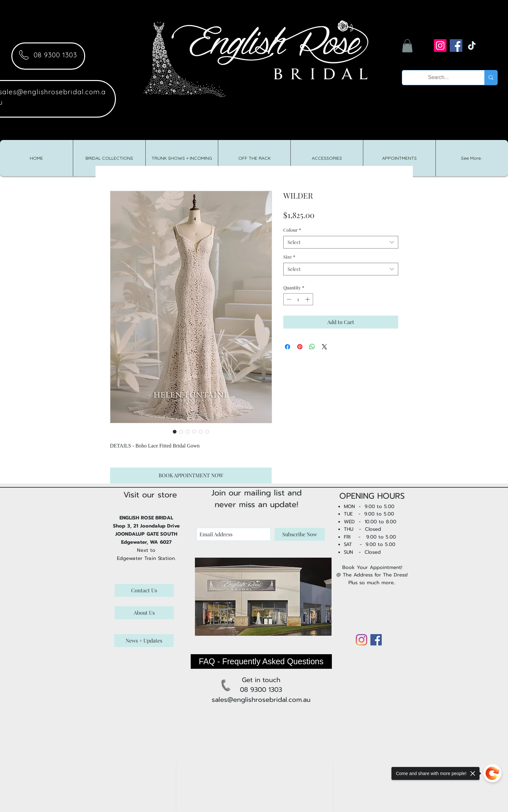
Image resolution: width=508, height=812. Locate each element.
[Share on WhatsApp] (312, 347)
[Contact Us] (144, 590)
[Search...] (439, 78)
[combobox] (341, 242)
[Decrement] (288, 299)
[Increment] (308, 299)
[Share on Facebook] (288, 347)
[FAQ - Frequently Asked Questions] (261, 661)
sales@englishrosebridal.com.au (261, 700)
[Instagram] (440, 46)
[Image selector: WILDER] (175, 432)
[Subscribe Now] (300, 534)
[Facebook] (456, 46)
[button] (407, 46)
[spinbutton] (298, 299)
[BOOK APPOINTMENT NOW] (191, 476)
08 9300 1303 (56, 55)
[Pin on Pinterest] (300, 347)
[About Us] (144, 613)
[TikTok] (472, 46)
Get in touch (261, 680)
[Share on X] (324, 347)
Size (289, 257)
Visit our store (150, 495)
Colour (292, 230)
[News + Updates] (144, 641)
